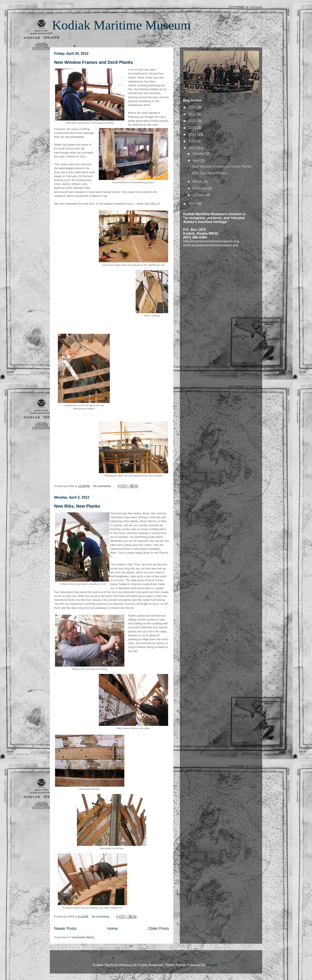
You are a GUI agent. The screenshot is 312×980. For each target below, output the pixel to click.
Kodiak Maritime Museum (121, 25)
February (200, 188)
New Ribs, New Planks (77, 506)
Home (113, 929)
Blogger (212, 965)
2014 (193, 141)
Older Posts (159, 929)
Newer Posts (65, 929)
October (199, 154)
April (197, 161)
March (198, 182)
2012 (193, 148)
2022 (193, 107)
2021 (193, 114)
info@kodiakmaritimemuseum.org (211, 241)
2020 (193, 121)
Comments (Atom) (83, 937)
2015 (193, 134)
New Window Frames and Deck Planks (94, 62)
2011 (193, 204)
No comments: (103, 486)
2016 (193, 128)
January (199, 195)
